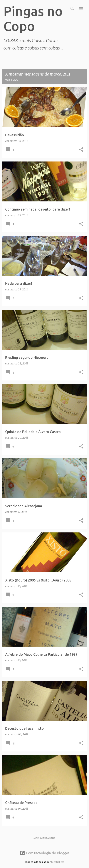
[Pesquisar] (72, 9)
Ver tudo (12, 80)
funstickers (58, 862)
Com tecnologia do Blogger (44, 853)
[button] (81, 150)
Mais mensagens (44, 838)
